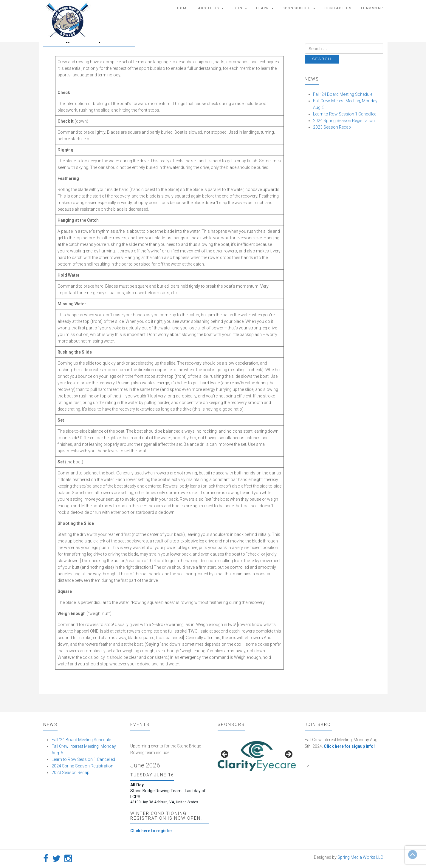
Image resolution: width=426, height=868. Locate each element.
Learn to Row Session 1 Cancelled (345, 114)
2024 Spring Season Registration (344, 121)
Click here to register (151, 831)
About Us (211, 8)
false (225, 755)
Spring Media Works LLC (360, 857)
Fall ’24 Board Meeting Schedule (343, 94)
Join (240, 8)
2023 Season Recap (332, 127)
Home (183, 8)
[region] (257, 756)
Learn (265, 8)
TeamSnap (372, 8)
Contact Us (338, 8)
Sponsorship (299, 8)
